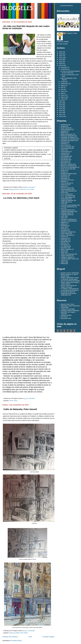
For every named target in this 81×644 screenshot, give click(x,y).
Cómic (63, 150)
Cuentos (63, 155)
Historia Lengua (66, 188)
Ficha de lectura (66, 183)
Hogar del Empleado (67, 191)
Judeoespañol (65, 199)
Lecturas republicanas (68, 207)
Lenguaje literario (66, 210)
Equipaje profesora (14, 189)
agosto (63, 86)
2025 (61, 54)
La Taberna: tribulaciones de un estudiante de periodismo (70, 289)
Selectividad (65, 307)
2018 (61, 101)
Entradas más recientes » (10, 637)
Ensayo (63, 172)
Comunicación (65, 152)
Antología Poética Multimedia (70, 311)
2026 (61, 52)
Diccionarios (65, 161)
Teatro (63, 252)
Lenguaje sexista (66, 215)
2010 (61, 116)
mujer (63, 227)
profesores (64, 238)
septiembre (64, 84)
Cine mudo (64, 145)
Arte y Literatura (66, 129)
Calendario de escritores (69, 139)
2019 (61, 65)
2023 (61, 58)
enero (63, 99)
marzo (63, 95)
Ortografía (64, 230)
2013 (61, 111)
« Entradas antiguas (48, 637)
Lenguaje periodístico (68, 211)
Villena (63, 263)
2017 (61, 103)
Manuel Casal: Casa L (68, 304)
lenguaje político (66, 213)
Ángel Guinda (65, 128)
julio (62, 87)
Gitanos (63, 186)
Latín (62, 204)
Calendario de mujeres (68, 140)
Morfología (64, 226)
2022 (61, 60)
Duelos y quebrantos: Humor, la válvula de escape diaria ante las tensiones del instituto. (71, 279)
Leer (62, 208)
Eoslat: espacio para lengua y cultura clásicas (70, 283)
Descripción (65, 158)
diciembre (64, 67)
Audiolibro (64, 131)
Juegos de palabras (67, 200)
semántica (64, 248)
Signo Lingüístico (66, 249)
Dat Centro (64, 317)
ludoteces (64, 222)
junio (62, 89)
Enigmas (64, 170)
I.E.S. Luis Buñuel (66, 196)
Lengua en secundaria (68, 309)
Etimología (64, 178)
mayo (62, 91)
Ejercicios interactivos (68, 166)
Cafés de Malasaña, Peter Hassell (20, 409)
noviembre (64, 69)
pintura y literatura (66, 235)
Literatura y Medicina (67, 219)
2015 (61, 107)
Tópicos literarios (66, 256)
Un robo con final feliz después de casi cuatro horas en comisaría (26, 27)
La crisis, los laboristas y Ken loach (21, 198)
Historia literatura (66, 189)
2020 (61, 63)
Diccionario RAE (66, 318)
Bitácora (63, 133)
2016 (61, 105)
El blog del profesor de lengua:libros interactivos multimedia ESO (69, 293)
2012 (61, 112)
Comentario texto (66, 148)
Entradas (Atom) (17, 641)
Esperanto (64, 177)
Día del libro (65, 159)
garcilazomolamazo (67, 6)
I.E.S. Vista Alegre (67, 197)
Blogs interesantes (67, 134)
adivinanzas (65, 125)
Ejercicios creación (67, 164)
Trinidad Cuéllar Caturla (68, 259)
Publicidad (64, 240)
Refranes (64, 243)
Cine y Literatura (66, 147)
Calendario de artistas (68, 137)
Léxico (63, 216)
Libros (63, 218)
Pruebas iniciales (66, 315)
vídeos (16, 401)
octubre (63, 82)
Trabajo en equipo (67, 257)
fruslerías (23, 189)
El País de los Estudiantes (69, 167)
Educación (64, 163)
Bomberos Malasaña (67, 136)
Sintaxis (63, 251)
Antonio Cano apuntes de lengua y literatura (69, 286)
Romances (64, 245)
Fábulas (63, 181)
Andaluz (63, 126)
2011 (61, 114)
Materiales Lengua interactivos (70, 306)
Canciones (64, 142)
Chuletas (64, 144)
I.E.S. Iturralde (30, 189)
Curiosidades (65, 156)
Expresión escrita (66, 180)
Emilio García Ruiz (67, 169)
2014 (61, 109)
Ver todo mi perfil (62, 44)
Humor (63, 193)
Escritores (64, 175)
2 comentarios (31, 187)
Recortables (65, 241)
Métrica (63, 224)
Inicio (30, 637)
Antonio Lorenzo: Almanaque (70, 273)
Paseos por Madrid (14, 633)
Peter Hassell (24, 633)
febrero (63, 97)
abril (62, 93)
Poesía (63, 237)
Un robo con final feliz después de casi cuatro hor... (70, 72)
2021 (61, 62)
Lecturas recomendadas (68, 205)
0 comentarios (31, 398)
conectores (64, 153)
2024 (61, 56)
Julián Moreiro (65, 202)
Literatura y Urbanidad (68, 221)
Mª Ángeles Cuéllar (71, 33)
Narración (64, 229)
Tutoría (11, 401)
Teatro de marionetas (67, 254)
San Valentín (65, 246)
